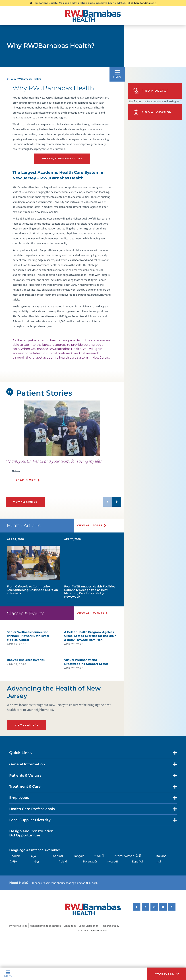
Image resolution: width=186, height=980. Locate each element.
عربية (34, 856)
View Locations (27, 725)
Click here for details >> (142, 3)
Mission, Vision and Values (62, 158)
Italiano (161, 856)
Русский (113, 861)
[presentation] (63, 473)
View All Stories (25, 502)
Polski (63, 861)
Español (137, 861)
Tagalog (57, 856)
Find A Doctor (151, 91)
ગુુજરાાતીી (99, 856)
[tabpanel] (62, 428)
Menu (8, 974)
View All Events (90, 613)
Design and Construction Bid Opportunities (31, 833)
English (15, 856)
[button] (166, 974)
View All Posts (90, 525)
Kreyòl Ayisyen (124, 856)
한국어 (14, 861)
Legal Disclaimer (88, 926)
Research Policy (110, 926)
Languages (70, 926)
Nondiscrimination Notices (45, 926)
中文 (37, 861)
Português (90, 861)
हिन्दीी (138, 856)
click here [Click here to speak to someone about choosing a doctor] (92, 883)
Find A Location (152, 112)
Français (78, 856)
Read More (26, 480)
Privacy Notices (18, 926)
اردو (159, 861)
